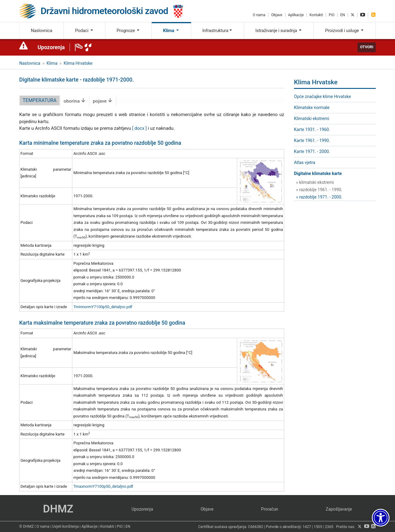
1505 (318, 527)
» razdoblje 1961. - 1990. (319, 190)
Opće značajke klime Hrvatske (323, 97)
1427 (307, 527)
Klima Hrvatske (78, 63)
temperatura (40, 100)
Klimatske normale (312, 107)
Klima (171, 31)
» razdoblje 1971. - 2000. (319, 197)
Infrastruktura (217, 31)
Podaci (84, 31)
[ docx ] (140, 128)
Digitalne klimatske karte (318, 173)
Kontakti (316, 15)
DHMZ (58, 509)
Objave (277, 15)
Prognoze (129, 31)
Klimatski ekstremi (312, 118)
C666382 (256, 527)
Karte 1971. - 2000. (312, 151)
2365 (329, 527)
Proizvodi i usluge (345, 31)
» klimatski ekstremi (315, 182)
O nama (259, 15)
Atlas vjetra (305, 162)
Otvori (367, 47)
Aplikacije (296, 15)
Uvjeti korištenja (65, 527)
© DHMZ (26, 527)
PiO (332, 15)
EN (343, 15)
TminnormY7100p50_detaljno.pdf (103, 307)
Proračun (270, 509)
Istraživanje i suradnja (279, 31)
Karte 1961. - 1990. (312, 140)
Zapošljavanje (339, 509)
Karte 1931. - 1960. (312, 129)
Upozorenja (51, 47)
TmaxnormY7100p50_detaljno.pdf (103, 486)
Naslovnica (42, 31)
